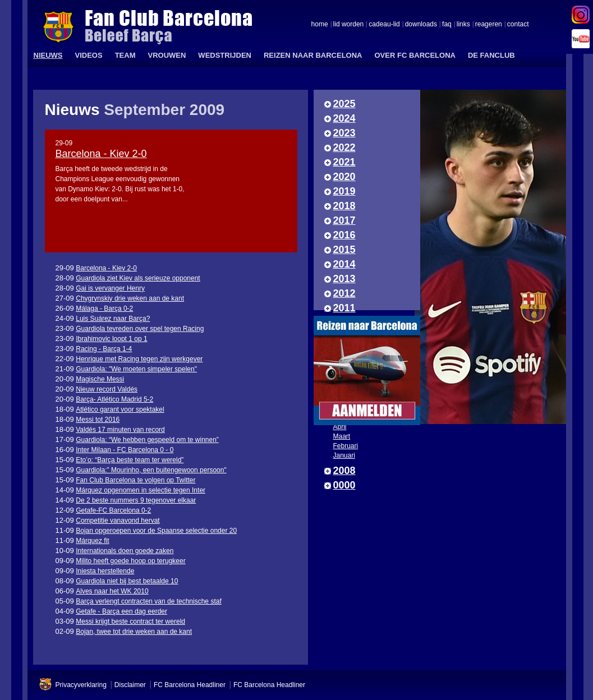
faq (447, 25)
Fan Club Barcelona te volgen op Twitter (135, 480)
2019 (344, 191)
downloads (421, 25)
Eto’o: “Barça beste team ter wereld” (130, 460)
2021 (344, 162)
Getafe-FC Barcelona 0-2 (113, 510)
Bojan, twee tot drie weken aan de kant (134, 632)
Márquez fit (92, 541)
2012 (344, 293)
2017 (344, 220)
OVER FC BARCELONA (415, 55)
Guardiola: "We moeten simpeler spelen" (136, 369)
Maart (342, 436)
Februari (346, 446)
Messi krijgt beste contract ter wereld (130, 621)
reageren (489, 25)
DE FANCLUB (491, 55)
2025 (344, 104)
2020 (344, 177)
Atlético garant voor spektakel (120, 409)
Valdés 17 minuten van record (120, 430)
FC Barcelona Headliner (190, 685)
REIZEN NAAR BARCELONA (313, 55)
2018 (344, 206)
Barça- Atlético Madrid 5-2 (114, 399)
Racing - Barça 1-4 (104, 349)
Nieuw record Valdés (107, 389)
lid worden (349, 25)
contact (518, 25)
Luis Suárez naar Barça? (113, 319)
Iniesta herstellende (105, 571)
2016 (344, 235)
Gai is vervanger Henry (110, 288)
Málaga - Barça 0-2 (104, 308)
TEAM (125, 55)
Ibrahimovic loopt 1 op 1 (111, 339)
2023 (344, 133)
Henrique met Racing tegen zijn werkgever (139, 359)
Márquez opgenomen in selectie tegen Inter (141, 490)
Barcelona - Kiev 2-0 (101, 154)
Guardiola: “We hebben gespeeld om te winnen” (147, 440)
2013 (344, 279)
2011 (344, 308)
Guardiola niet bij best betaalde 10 (127, 581)
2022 (344, 148)
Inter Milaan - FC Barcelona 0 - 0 (125, 450)
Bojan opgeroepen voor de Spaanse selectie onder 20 (156, 531)
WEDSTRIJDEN (225, 55)
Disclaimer (130, 685)
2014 (344, 264)
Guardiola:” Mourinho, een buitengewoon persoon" (151, 470)
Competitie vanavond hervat (118, 521)
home (320, 25)
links (463, 25)
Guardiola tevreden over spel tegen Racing (140, 329)
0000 (344, 485)
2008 (344, 471)
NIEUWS (48, 55)
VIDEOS (89, 55)
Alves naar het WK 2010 (112, 591)
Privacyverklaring (81, 685)
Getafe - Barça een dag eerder (121, 611)
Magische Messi (100, 379)
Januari (344, 455)
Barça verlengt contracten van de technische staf (148, 601)
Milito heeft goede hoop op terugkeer (130, 561)
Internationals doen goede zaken (125, 551)
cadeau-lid (384, 25)
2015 (344, 250)
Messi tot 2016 (98, 420)
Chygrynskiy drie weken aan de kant (130, 298)
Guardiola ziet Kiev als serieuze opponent (138, 278)
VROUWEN (167, 55)
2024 (344, 118)
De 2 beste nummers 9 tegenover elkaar (136, 500)
